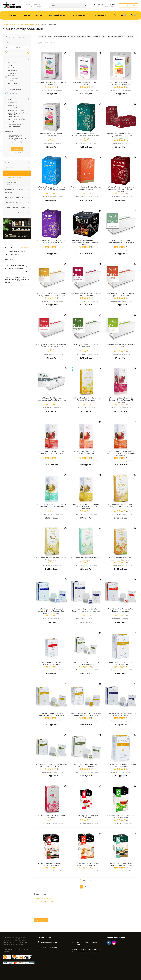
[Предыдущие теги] (36, 37)
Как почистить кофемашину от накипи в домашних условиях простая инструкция (17, 268)
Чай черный (120, 37)
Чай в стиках (11, 180)
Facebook (109, 943)
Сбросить (18, 153)
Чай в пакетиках (45, 37)
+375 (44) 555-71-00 (106, 5)
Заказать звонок (128, 5)
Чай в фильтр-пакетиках (91, 37)
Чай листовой (12, 182)
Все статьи (24, 248)
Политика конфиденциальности (86, 949)
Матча (9, 185)
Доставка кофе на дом (43, 899)
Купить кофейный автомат (44, 901)
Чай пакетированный (14, 178)
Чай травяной (108, 37)
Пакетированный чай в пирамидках (67, 37)
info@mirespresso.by (50, 947)
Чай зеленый (131, 37)
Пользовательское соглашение (86, 952)
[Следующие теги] (136, 37)
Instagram (114, 943)
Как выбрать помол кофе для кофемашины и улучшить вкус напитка (17, 280)
